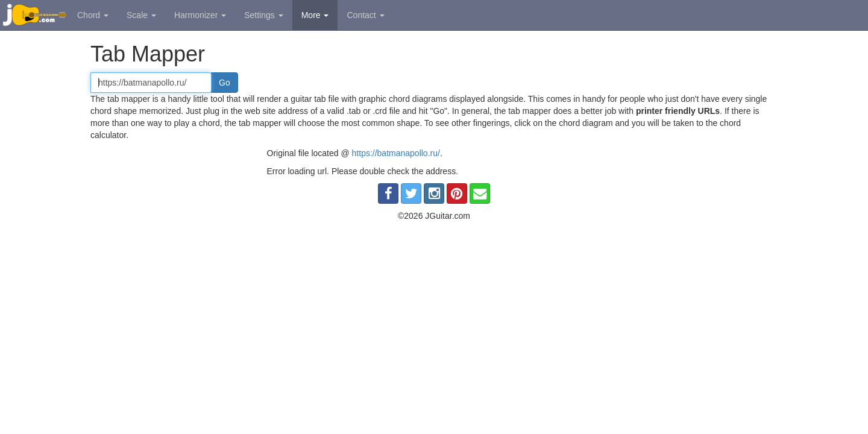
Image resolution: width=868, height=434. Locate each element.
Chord (93, 15)
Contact (365, 15)
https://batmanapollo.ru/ (396, 153)
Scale (141, 15)
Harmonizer (200, 15)
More (315, 15)
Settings (263, 15)
